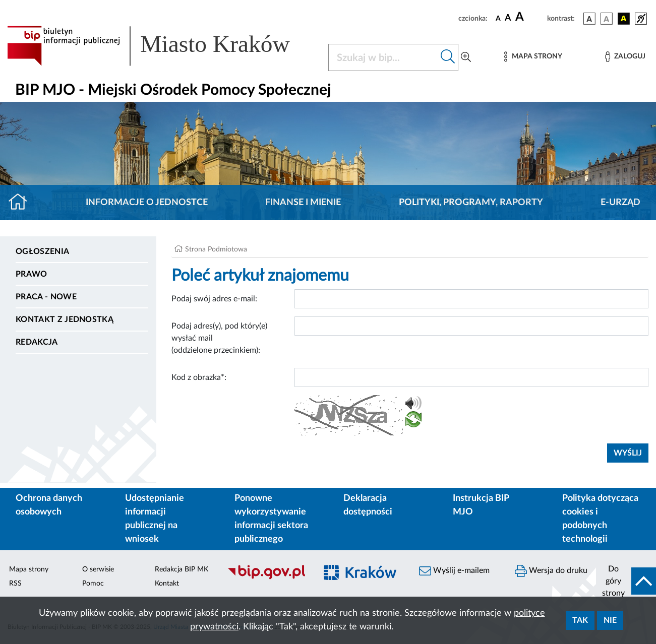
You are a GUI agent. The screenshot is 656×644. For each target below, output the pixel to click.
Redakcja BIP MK (182, 569)
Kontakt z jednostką (65, 319)
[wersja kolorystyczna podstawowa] (589, 19)
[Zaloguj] (625, 57)
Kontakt (167, 584)
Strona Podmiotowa (216, 249)
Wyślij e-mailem (454, 571)
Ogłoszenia (42, 251)
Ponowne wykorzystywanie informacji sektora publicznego (271, 519)
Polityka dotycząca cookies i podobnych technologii (600, 519)
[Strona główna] (22, 203)
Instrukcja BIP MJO (481, 505)
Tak (580, 620)
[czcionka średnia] (508, 18)
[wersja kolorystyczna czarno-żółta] (624, 19)
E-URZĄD (620, 203)
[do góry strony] (626, 581)
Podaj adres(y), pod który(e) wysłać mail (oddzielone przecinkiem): (219, 338)
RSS (15, 584)
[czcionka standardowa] (498, 18)
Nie (610, 620)
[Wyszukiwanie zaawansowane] (466, 57)
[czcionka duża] (530, 17)
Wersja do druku (551, 571)
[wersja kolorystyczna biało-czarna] (607, 19)
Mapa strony (29, 569)
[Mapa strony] (533, 57)
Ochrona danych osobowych (49, 505)
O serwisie (98, 569)
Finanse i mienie (303, 203)
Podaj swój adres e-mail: (214, 299)
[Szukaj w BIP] (383, 57)
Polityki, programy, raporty (471, 203)
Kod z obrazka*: (199, 377)
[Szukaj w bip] (448, 57)
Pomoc (93, 584)
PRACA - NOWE (46, 297)
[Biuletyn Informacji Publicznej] (267, 578)
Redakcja (37, 342)
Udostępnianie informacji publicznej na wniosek (155, 519)
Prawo (32, 274)
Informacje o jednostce (147, 203)
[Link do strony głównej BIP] (162, 46)
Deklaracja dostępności (368, 505)
